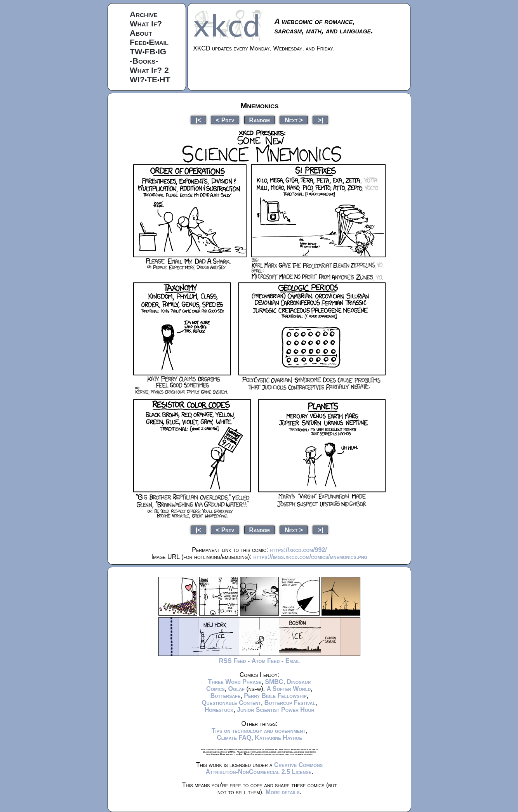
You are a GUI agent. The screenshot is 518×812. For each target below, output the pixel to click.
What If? (146, 23)
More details (283, 792)
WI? (137, 79)
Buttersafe (226, 696)
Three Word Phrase (235, 682)
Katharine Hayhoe (278, 738)
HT (165, 79)
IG (162, 51)
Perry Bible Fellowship (275, 696)
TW (136, 51)
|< (198, 120)
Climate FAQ (234, 738)
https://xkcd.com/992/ (298, 550)
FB (150, 51)
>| (320, 120)
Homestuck (219, 710)
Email (159, 42)
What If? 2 (149, 70)
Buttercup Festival (290, 703)
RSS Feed (233, 661)
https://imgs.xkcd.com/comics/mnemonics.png (310, 557)
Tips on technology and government (259, 731)
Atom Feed (266, 661)
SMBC (274, 682)
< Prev (225, 120)
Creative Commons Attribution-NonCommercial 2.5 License (264, 768)
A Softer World (289, 689)
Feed (138, 42)
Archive (144, 14)
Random (260, 120)
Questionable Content (231, 703)
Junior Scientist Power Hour (276, 710)
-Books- (144, 61)
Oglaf (236, 689)
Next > (294, 120)
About (141, 33)
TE (152, 79)
